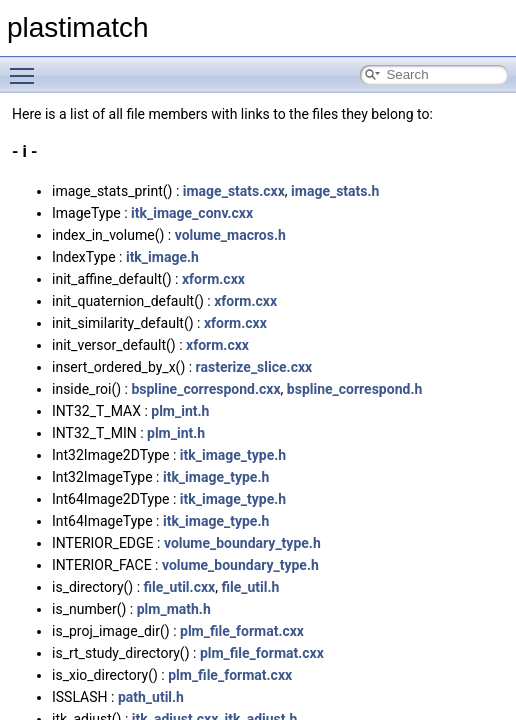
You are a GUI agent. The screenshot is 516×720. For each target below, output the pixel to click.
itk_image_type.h (233, 455)
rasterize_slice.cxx (254, 367)
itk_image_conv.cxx (192, 213)
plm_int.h (180, 411)
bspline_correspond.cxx (205, 389)
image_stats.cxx (234, 191)
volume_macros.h (230, 235)
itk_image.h (162, 257)
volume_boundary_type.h (242, 543)
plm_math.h (174, 609)
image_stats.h (335, 191)
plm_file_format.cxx (242, 631)
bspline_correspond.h (354, 389)
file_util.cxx (180, 587)
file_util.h (250, 587)
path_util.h (151, 697)
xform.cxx (213, 279)
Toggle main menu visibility (27, 67)
